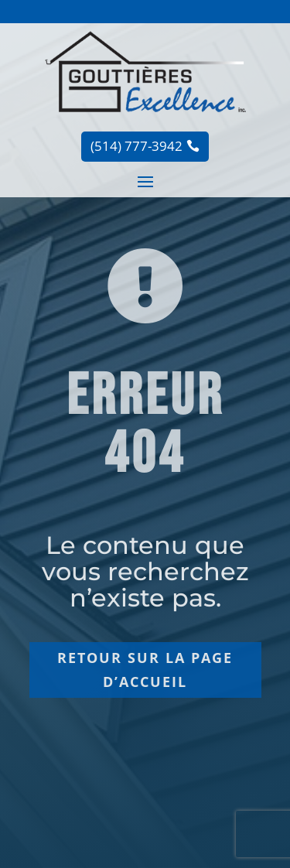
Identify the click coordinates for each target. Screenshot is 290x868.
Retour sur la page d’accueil (145, 670)
